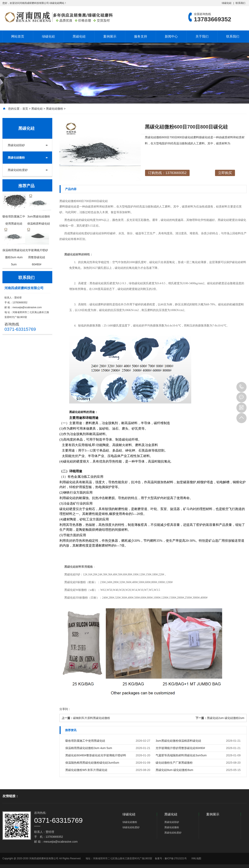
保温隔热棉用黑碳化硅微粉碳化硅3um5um (92, 763)
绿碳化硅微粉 (130, 822)
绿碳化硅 (227, 3)
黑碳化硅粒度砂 (18, 170)
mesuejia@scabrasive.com (27, 307)
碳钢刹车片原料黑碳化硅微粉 (92, 718)
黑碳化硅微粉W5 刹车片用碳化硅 (86, 770)
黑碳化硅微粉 (55, 109)
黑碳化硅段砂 (16, 145)
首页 (25, 109)
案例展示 (110, 36)
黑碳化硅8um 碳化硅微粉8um (174, 770)
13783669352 (241, 387)
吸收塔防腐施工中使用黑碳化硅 (85, 741)
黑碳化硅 (79, 36)
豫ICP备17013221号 (176, 858)
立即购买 (225, 173)
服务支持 (141, 36)
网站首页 (18, 36)
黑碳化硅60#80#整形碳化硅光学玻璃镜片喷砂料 (96, 755)
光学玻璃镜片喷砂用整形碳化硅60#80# (180, 748)
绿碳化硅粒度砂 (131, 827)
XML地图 (196, 858)
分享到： (65, 709)
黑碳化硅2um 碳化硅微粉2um (226, 718)
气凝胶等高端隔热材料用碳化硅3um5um (181, 755)
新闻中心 (171, 36)
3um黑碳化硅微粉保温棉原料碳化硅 (178, 741)
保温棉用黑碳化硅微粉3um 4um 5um (89, 748)
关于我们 (202, 36)
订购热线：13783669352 (167, 173)
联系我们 (240, 3)
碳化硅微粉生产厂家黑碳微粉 (174, 763)
